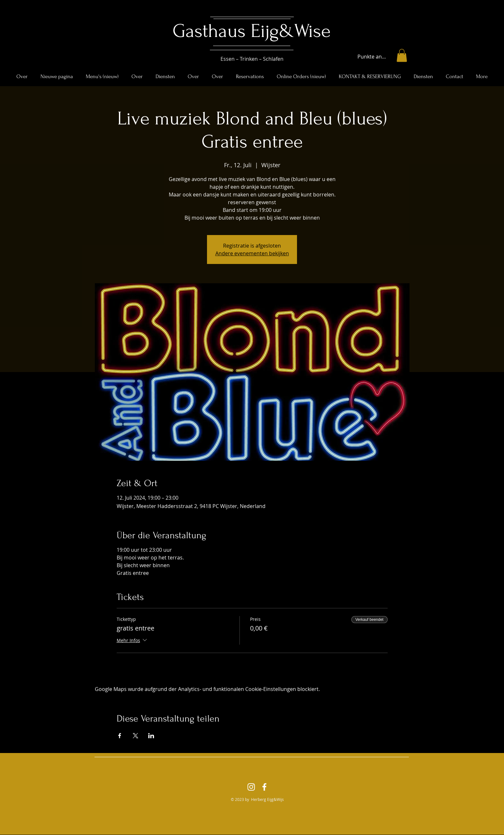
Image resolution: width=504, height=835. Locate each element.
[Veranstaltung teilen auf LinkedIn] (151, 736)
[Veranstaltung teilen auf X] (135, 736)
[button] (402, 55)
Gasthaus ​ (212, 31)
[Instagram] (251, 787)
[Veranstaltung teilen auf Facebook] (120, 736)
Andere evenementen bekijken (252, 253)
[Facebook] (264, 787)
